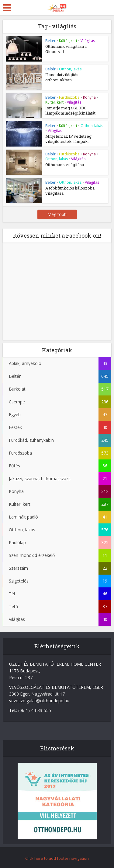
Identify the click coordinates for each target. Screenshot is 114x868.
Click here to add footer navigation (57, 858)
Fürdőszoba (69, 97)
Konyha (89, 97)
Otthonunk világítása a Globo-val (66, 49)
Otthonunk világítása (65, 165)
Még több (57, 214)
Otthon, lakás (70, 69)
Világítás (88, 41)
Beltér (50, 41)
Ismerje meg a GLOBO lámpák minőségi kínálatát (70, 110)
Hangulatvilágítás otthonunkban (62, 77)
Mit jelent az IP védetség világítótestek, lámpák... (68, 139)
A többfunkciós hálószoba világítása (70, 191)
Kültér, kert (68, 41)
